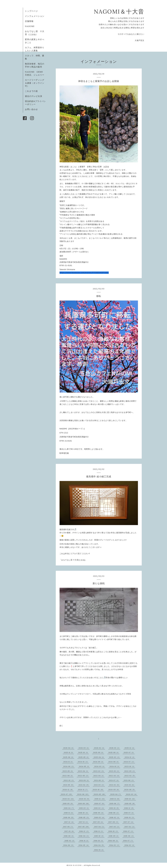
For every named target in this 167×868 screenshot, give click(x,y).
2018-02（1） (115, 817)
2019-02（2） (99, 808)
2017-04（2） (100, 827)
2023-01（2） (115, 771)
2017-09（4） (99, 822)
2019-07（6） (100, 803)
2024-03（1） (100, 766)
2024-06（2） (69, 766)
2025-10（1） (84, 752)
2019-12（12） (100, 799)
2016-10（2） (114, 831)
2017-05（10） (84, 827)
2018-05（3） (84, 817)
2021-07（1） (114, 780)
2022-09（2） (130, 771)
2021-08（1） (99, 780)
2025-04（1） (99, 757)
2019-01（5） (114, 808)
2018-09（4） (99, 813)
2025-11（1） (69, 752)
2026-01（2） (115, 748)
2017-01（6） (70, 831)
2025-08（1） (114, 752)
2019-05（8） (130, 803)
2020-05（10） (100, 794)
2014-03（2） (115, 845)
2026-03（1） (84, 748)
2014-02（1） (130, 845)
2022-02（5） (130, 776)
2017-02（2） (130, 827)
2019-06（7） (115, 803)
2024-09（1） (99, 762)
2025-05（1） (84, 757)
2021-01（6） (130, 785)
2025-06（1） (69, 757)
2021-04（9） (84, 785)
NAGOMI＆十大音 (119, 11)
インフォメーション (35, 16)
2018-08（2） (114, 813)
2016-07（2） (129, 831)
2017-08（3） (114, 822)
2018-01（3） (130, 817)
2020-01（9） (85, 799)
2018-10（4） (84, 813)
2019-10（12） (130, 799)
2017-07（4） (129, 822)
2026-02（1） (99, 748)
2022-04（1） (99, 776)
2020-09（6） (114, 790)
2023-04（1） (83, 771)
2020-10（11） (98, 790)
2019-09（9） (68, 803)
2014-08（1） (113, 841)
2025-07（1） (129, 752)
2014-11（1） (84, 841)
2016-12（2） (84, 831)
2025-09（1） (99, 752)
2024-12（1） (130, 757)
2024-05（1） (84, 766)
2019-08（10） (84, 803)
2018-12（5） (129, 808)
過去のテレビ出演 (34, 96)
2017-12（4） (69, 822)
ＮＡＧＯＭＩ (78, 865)
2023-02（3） (99, 771)
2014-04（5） (99, 845)
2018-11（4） (69, 813)
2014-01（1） (99, 850)
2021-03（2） (99, 785)
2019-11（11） (115, 799)
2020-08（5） (130, 790)
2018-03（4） (100, 817)
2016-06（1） (69, 836)
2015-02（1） (70, 841)
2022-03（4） (114, 776)
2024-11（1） (68, 762)
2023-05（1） (68, 771)
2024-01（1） (115, 766)
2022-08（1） (68, 776)
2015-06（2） (129, 836)
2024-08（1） (114, 762)
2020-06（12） (83, 794)
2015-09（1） (114, 836)
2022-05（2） (84, 776)
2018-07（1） (129, 813)
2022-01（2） (69, 780)
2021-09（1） (84, 780)
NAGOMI (31, 26)
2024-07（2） (129, 762)
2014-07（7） (128, 841)
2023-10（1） (130, 766)
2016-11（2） (99, 831)
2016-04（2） (84, 836)
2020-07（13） (67, 794)
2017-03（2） (115, 827)
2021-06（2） (129, 780)
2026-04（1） (69, 748)
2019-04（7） (69, 808)
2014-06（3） (69, 845)
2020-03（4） (132, 794)
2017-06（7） (68, 827)
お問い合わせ (31, 109)
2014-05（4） (84, 845)
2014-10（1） (99, 841)
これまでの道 (31, 91)
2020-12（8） (68, 790)
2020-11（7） (83, 790)
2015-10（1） (99, 836)
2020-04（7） (116, 794)
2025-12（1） (130, 748)
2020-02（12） (69, 799)
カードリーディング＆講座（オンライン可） (35, 83)
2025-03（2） (115, 757)
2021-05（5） (69, 785)
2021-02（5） (115, 785)
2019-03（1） (84, 808)
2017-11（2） (84, 822)
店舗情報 (29, 21)
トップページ (31, 11)
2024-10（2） (83, 762)
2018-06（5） (69, 817)
